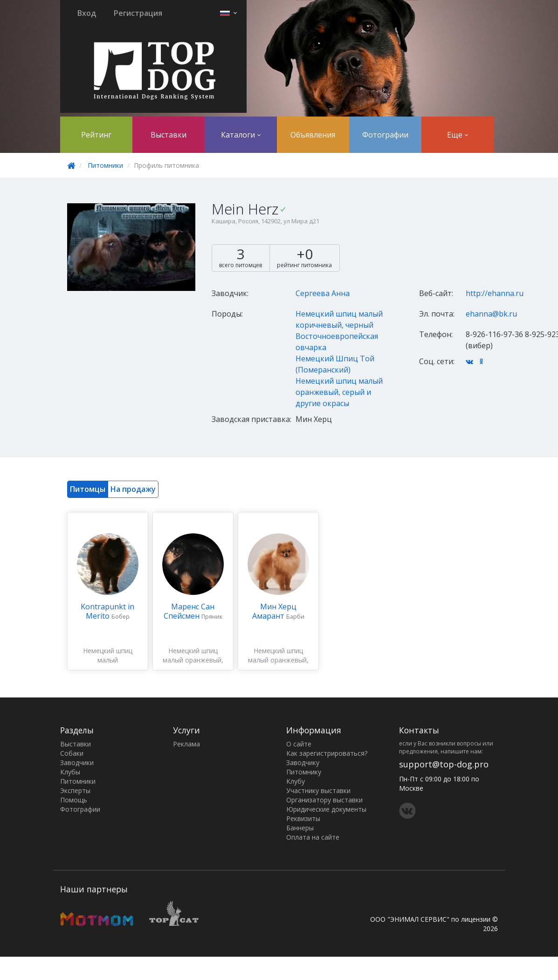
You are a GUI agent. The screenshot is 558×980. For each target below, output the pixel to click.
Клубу (296, 781)
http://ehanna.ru (495, 293)
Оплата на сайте (313, 837)
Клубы (70, 772)
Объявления (313, 135)
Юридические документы (326, 809)
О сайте (299, 744)
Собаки (72, 753)
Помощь (74, 800)
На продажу (133, 489)
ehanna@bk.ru (491, 314)
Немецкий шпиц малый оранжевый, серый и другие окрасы (339, 392)
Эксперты (75, 790)
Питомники (105, 165)
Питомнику (304, 772)
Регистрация (138, 13)
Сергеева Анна (323, 293)
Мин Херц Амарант (274, 611)
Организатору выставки (324, 800)
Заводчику (303, 763)
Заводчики (77, 763)
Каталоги (241, 135)
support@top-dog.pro (444, 764)
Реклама (186, 744)
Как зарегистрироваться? (327, 753)
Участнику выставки (318, 790)
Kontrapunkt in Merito (107, 611)
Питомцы (88, 489)
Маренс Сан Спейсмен (189, 611)
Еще (458, 135)
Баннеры (300, 828)
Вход (87, 13)
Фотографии (385, 135)
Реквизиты (303, 818)
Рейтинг (96, 135)
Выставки (169, 135)
